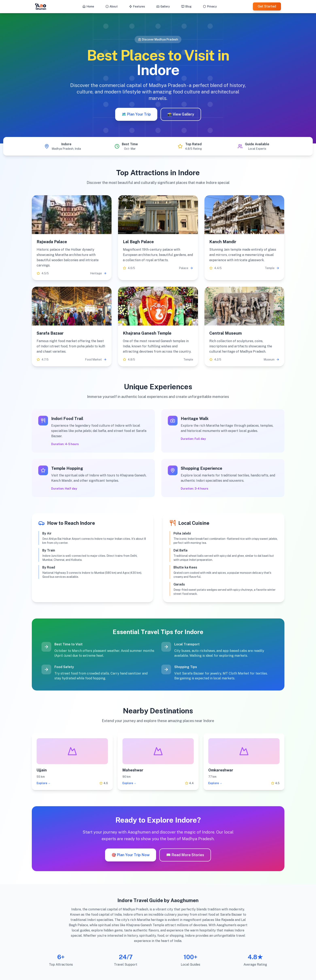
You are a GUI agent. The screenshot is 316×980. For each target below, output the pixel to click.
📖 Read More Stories (185, 855)
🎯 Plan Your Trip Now (131, 855)
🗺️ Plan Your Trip (136, 114)
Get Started (267, 6)
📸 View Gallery (181, 114)
